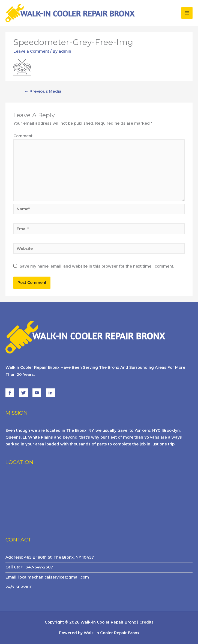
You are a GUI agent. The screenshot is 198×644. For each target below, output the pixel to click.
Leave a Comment (31, 51)
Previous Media (43, 91)
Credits (146, 622)
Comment (23, 136)
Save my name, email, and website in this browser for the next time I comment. (97, 266)
